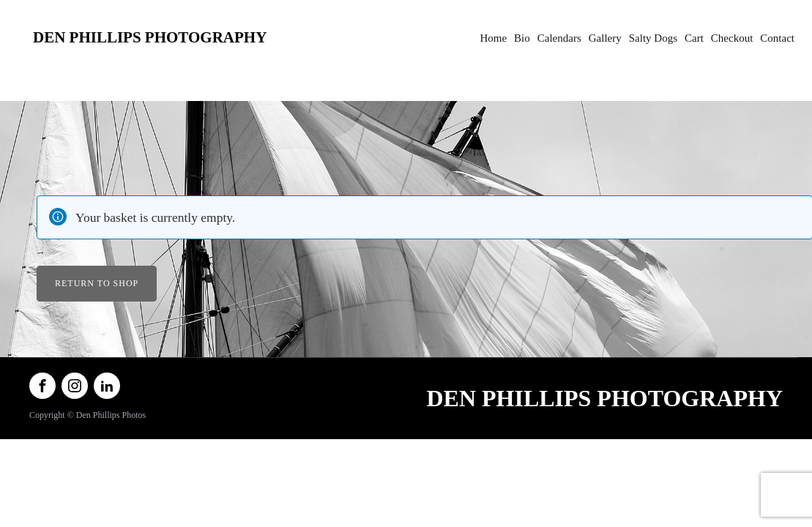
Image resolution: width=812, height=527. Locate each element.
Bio (522, 38)
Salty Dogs (653, 38)
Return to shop (97, 283)
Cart (694, 38)
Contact (777, 38)
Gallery (605, 38)
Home (493, 38)
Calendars (559, 38)
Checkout (732, 38)
